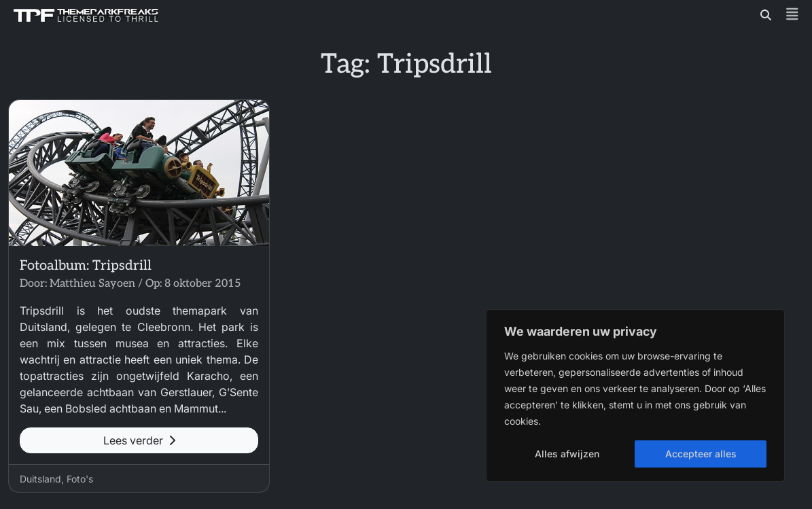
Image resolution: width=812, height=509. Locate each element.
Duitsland (40, 479)
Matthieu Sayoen (92, 284)
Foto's (80, 479)
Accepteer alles (701, 454)
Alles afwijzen (567, 454)
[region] (635, 396)
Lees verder (139, 440)
